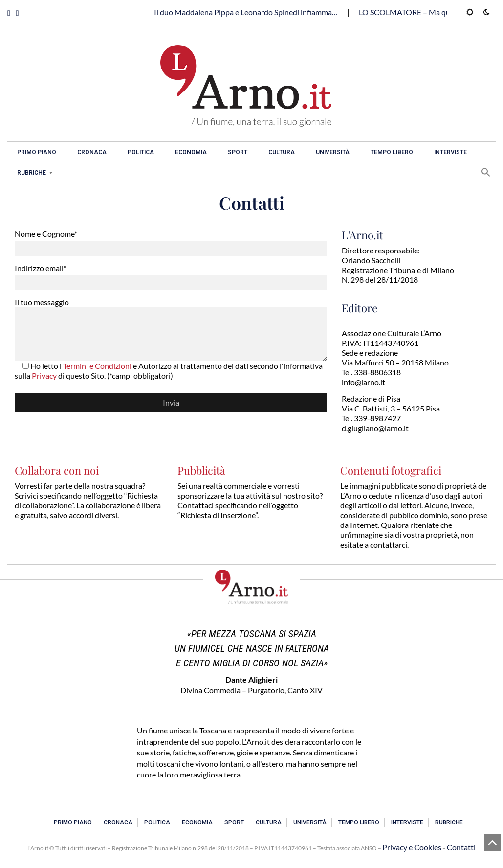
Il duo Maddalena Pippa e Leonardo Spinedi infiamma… (247, 12)
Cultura (282, 152)
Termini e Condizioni (97, 366)
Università (333, 152)
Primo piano (37, 152)
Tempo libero (392, 152)
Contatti (461, 847)
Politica (141, 152)
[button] (486, 172)
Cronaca (92, 152)
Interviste (450, 152)
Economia (191, 152)
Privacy (44, 376)
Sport (238, 152)
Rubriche (32, 173)
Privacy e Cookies (412, 847)
